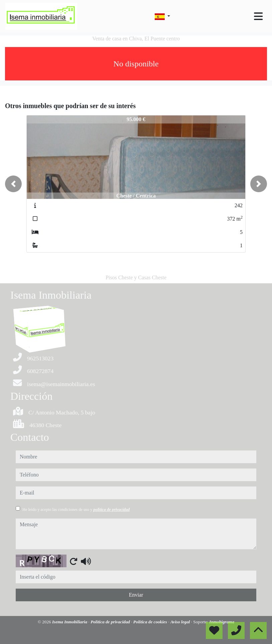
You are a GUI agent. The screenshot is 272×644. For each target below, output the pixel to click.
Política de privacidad (111, 622)
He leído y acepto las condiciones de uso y (76, 510)
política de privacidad (111, 510)
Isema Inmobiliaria (70, 622)
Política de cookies (151, 622)
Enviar (136, 595)
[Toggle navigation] (258, 16)
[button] (13, 184)
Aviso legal (181, 622)
